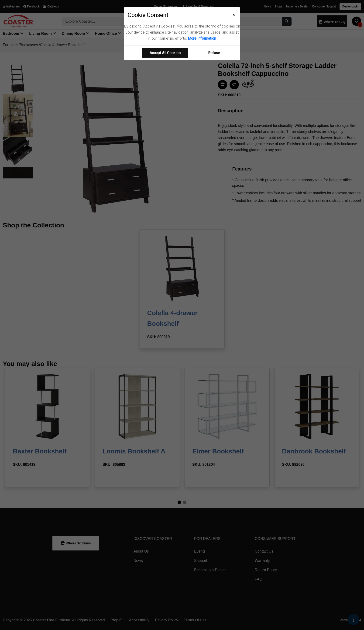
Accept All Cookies (165, 53)
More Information (202, 38)
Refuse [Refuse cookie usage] (214, 53)
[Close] (234, 15)
